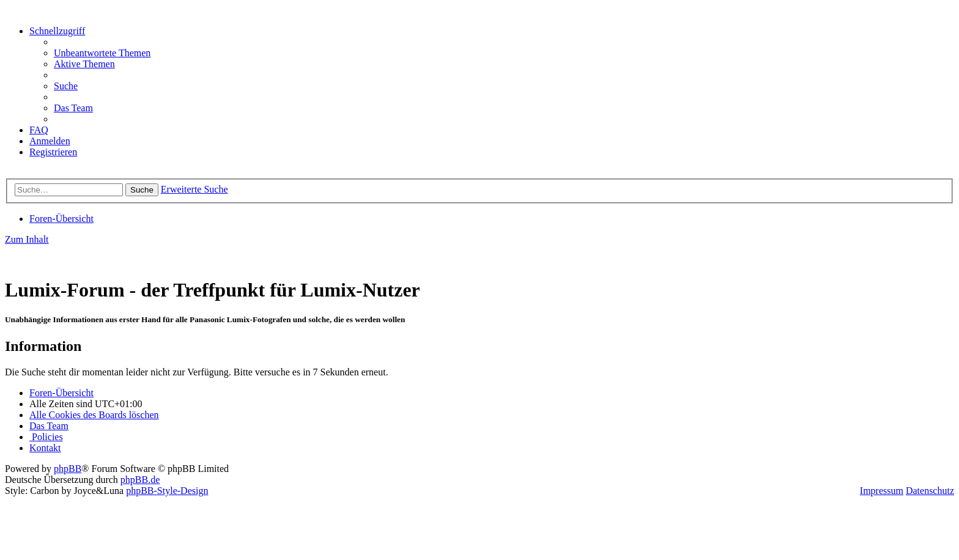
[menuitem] (102, 53)
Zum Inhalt (27, 239)
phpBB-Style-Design (167, 491)
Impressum (882, 491)
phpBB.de (140, 480)
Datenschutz (930, 491)
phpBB (68, 469)
